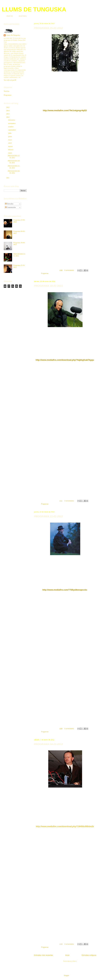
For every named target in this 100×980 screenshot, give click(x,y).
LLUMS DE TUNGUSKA (34, 9)
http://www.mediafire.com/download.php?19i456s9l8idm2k (65, 826)
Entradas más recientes (43, 955)
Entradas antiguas (89, 955)
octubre (11, 127)
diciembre (12, 120)
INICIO (10, 16)
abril (10, 143)
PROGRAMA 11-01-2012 (48, 516)
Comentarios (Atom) (70, 961)
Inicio (67, 955)
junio (10, 137)
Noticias (7, 91)
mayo (10, 140)
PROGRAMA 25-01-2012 (48, 28)
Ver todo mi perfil (10, 80)
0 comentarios (69, 270)
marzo (11, 146)
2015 (8, 107)
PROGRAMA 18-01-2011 (48, 286)
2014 (8, 111)
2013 (8, 114)
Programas (45, 273)
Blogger (67, 975)
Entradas (9, 204)
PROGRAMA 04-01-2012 (48, 744)
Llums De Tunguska (13, 35)
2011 (8, 178)
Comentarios (11, 207)
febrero (11, 150)
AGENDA (22, 16)
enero (10, 153)
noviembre (12, 123)
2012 (8, 117)
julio (10, 133)
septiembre (12, 130)
